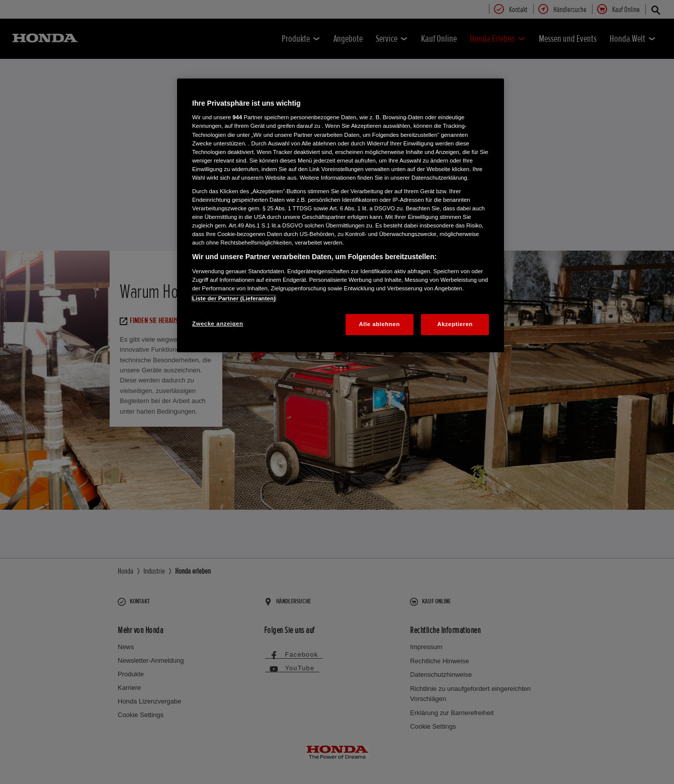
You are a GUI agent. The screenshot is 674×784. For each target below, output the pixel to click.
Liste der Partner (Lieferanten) (234, 298)
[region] (341, 215)
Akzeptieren (455, 324)
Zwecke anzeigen (218, 324)
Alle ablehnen (380, 324)
